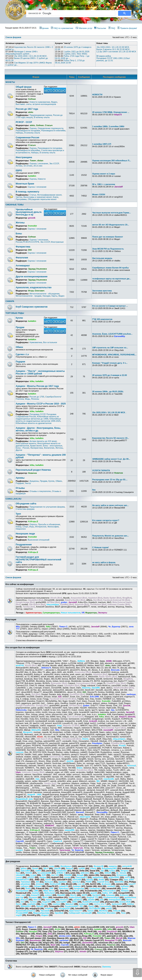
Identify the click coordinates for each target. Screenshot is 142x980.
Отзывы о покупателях (40, 491)
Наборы (20, 133)
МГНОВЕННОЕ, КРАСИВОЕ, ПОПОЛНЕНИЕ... (114, 355)
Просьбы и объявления (49, 524)
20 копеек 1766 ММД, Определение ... (111, 112)
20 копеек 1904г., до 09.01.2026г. (108, 391)
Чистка (19, 197)
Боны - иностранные (53, 446)
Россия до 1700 (37, 397)
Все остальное (50, 342)
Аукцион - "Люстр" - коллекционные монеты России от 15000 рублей (40, 372)
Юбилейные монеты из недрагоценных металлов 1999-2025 (38, 420)
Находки (47, 296)
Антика (19, 166)
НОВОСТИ (97, 95)
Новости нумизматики (40, 102)
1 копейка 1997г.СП (102, 144)
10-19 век (28, 166)
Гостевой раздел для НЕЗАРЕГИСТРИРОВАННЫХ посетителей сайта (38, 560)
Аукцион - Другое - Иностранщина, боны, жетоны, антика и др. (38, 429)
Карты (54, 296)
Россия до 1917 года (27, 109)
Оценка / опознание (39, 163)
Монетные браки (25, 184)
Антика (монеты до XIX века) (43, 441)
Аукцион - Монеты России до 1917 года (37, 386)
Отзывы (20, 488)
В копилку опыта (42, 117)
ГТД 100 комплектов (102, 319)
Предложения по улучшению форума (47, 507)
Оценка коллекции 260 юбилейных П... (112, 161)
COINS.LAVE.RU (13, 499)
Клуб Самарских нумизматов (32, 307)
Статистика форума (25, 509)
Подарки (20, 362)
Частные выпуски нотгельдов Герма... (112, 213)
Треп (18, 514)
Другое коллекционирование (32, 277)
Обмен (19, 347)
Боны (19, 234)
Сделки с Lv (22, 354)
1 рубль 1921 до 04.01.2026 (76, 52)
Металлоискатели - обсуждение (44, 294)
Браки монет (36, 446)
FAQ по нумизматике (62, 28)
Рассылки (100, 28)
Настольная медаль (102, 258)
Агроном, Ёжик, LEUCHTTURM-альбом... (112, 334)
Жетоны (20, 223)
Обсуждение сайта (26, 504)
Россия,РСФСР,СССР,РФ (27, 242)
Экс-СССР (54, 163)
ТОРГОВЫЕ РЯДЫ (15, 313)
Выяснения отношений (39, 540)
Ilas (94, 490)
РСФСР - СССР (24, 122)
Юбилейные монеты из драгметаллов (34, 423)
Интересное (41, 527)
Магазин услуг (84, 28)
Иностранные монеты (26, 443)
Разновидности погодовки (28, 130)
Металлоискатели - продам (29, 296)
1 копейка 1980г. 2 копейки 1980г (108, 126)
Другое (19, 450)
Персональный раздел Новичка (33, 470)
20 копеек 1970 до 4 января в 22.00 (110, 375)
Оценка (33, 128)
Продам (20, 327)
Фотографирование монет (49, 195)
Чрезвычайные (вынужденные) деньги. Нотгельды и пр (29, 212)
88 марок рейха (104, 56)
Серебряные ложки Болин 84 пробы (111, 268)
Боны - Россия (22, 448)
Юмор (19, 527)
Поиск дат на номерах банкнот (108, 237)
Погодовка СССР (37, 414)
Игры (32, 527)
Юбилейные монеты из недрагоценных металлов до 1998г (37, 418)
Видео (54, 102)
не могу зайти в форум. (104, 562)
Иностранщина (24, 157)
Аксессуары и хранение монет (37, 197)
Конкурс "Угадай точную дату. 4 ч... (110, 363)
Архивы (20, 478)
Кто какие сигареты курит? (106, 520)
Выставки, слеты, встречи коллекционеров (36, 104)
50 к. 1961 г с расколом (104, 184)
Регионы (35, 399)
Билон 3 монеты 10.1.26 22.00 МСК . (114, 49)
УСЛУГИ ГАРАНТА (101, 470)
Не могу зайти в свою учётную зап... (110, 505)
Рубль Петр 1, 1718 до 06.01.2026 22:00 (70, 62)
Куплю (19, 318)
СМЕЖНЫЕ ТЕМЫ (15, 205)
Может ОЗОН (99, 194)
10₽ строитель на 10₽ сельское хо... (110, 348)
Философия (53, 527)
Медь (27, 399)
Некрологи (21, 529)
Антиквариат (23, 266)
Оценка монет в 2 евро (104, 174)
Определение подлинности (50, 128)
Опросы (33, 524)
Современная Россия (27, 138)
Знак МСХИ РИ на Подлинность (108, 249)
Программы (21, 199)
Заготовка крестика (102, 291)
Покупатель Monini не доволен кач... (111, 536)
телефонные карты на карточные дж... (112, 279)
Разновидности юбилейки (53, 130)
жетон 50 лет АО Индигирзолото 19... (111, 225)
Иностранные (57, 242)
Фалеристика (23, 247)
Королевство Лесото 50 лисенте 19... (111, 438)
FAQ (112, 28)
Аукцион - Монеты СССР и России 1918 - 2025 (41, 404)
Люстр (28, 483)
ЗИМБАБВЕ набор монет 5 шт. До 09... (111, 459)
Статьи (33, 195)
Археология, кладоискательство (34, 287)
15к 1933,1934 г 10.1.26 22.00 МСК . (31, 56)
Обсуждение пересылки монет (42, 199)
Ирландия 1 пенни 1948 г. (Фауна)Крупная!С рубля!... (22, 53)
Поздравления (24, 545)
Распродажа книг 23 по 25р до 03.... (110, 480)
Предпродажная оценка (41, 115)
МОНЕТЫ (10, 82)
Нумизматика (36, 342)
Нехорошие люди (25, 534)
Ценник (44, 28)
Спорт (25, 527)
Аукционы (34, 481)
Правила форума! (127, 28)
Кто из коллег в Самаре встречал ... (110, 306)
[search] (70, 13)
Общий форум (24, 87)
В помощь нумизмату (27, 192)
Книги (56, 197)
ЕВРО (19, 171)
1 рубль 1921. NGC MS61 (75, 54)
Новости (42, 179)
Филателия (22, 258)
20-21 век (38, 166)
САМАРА (10, 301)
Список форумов (13, 577)
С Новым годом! (100, 547)
